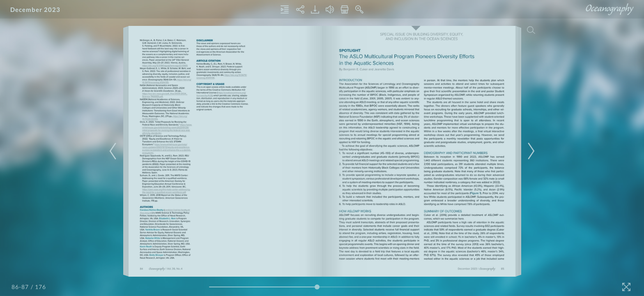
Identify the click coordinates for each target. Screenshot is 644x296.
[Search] (531, 30)
